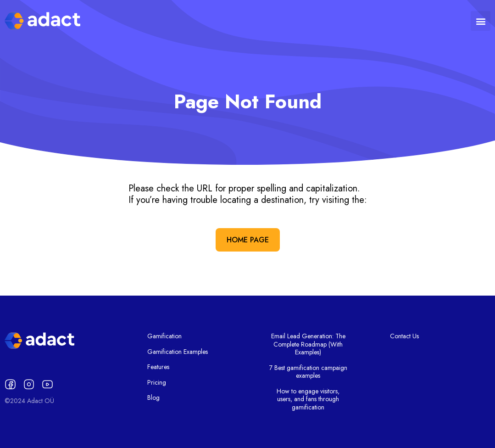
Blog (153, 398)
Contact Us (404, 336)
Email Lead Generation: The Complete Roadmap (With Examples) (308, 344)
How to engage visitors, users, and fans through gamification (308, 400)
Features (158, 367)
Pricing (157, 383)
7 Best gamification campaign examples (308, 372)
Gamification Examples (178, 352)
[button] (481, 21)
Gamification (164, 336)
